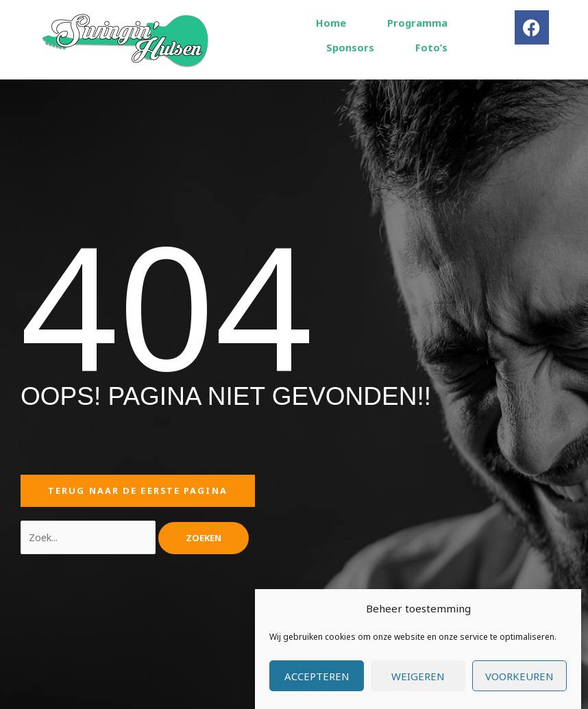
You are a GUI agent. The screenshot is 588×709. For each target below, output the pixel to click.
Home (331, 23)
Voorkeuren (519, 686)
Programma (417, 23)
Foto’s (431, 47)
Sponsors (350, 47)
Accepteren (317, 686)
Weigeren (418, 686)
